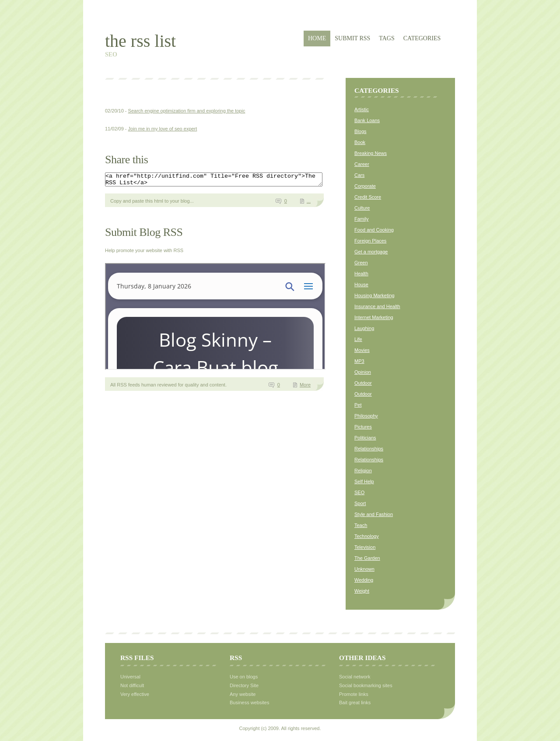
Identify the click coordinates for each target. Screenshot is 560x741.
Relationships (369, 449)
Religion (363, 471)
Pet (358, 405)
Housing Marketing (374, 295)
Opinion (363, 372)
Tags (387, 38)
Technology (367, 536)
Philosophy (366, 416)
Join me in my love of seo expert (163, 129)
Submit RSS (352, 38)
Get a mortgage (371, 252)
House (361, 284)
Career (362, 164)
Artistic (362, 109)
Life (358, 339)
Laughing (364, 328)
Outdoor (363, 383)
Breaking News (371, 153)
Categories (422, 38)
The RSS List (140, 41)
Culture (362, 208)
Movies (362, 350)
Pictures (363, 427)
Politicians (365, 438)
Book (360, 142)
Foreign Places (370, 241)
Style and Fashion (374, 514)
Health (361, 274)
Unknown (364, 569)
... (309, 204)
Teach (361, 525)
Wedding (364, 580)
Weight (362, 591)
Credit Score (368, 197)
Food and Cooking (374, 230)
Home (317, 38)
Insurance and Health (377, 306)
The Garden (367, 558)
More (305, 387)
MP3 (359, 361)
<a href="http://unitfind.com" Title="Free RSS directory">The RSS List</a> (227, 181)
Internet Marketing (374, 317)
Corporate (365, 186)
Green (361, 263)
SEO (359, 492)
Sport (360, 503)
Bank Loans (367, 120)
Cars (359, 175)
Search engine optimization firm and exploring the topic (187, 111)
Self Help (364, 481)
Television (365, 547)
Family (361, 219)
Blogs (360, 131)
